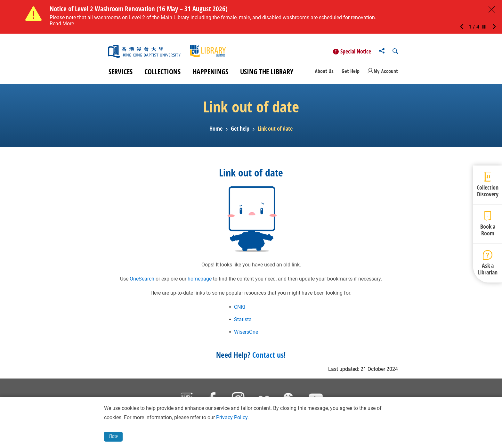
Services (121, 73)
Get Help (351, 72)
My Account (386, 72)
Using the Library (267, 73)
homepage (200, 280)
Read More (62, 24)
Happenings (211, 73)
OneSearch (142, 280)
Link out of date (275, 130)
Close (113, 436)
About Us (324, 72)
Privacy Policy (232, 417)
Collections (162, 73)
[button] (464, 27)
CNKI (240, 308)
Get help (240, 130)
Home (216, 130)
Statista (243, 321)
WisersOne (246, 333)
